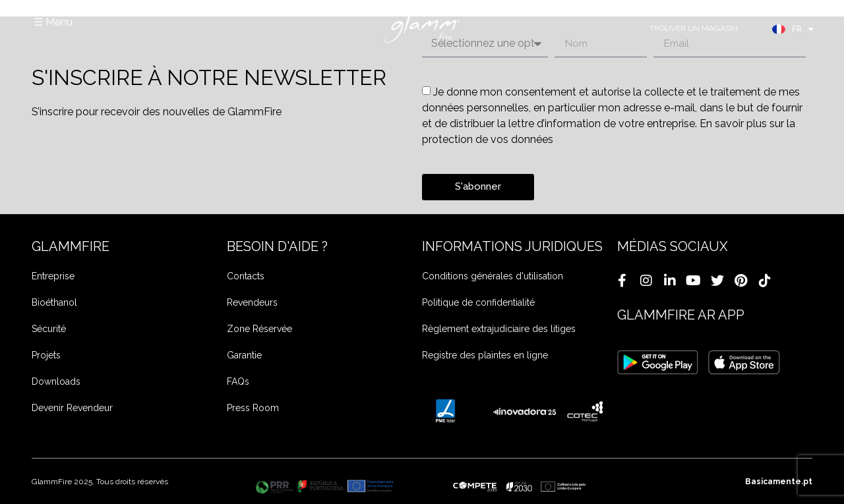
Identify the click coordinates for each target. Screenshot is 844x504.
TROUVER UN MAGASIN (694, 28)
